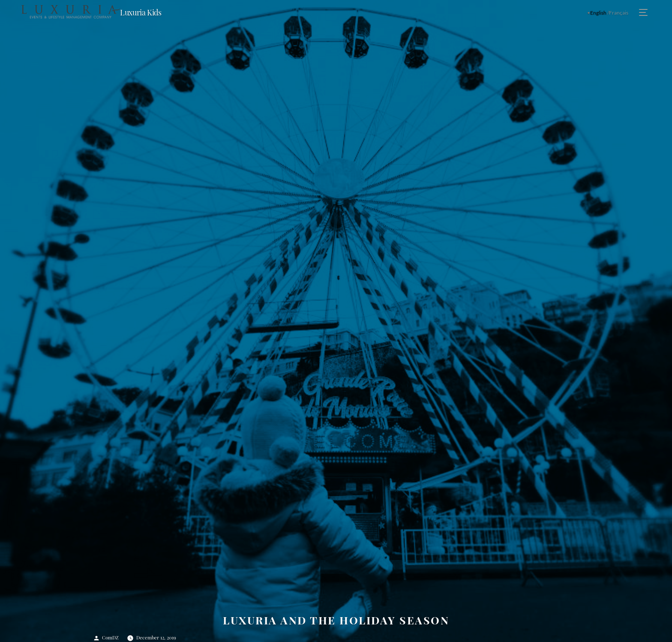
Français (619, 13)
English (598, 13)
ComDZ (110, 637)
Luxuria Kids (141, 12)
